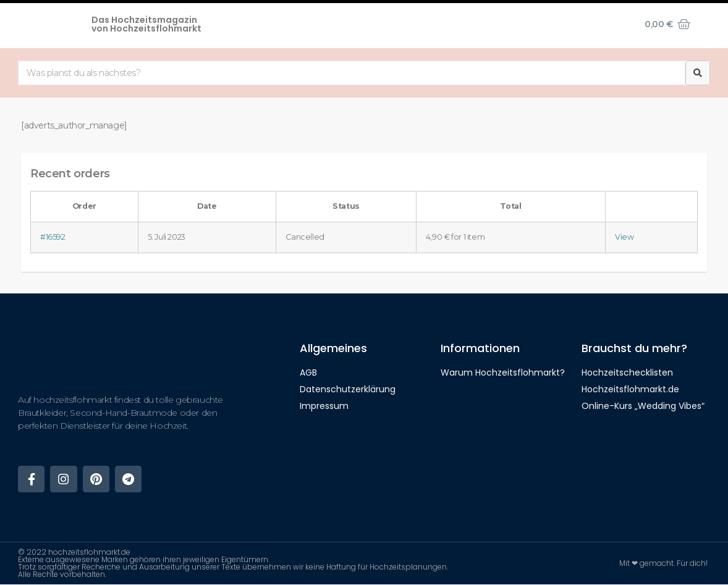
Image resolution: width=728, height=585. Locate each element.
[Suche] (698, 73)
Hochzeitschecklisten (627, 372)
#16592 (53, 237)
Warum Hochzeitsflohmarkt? (503, 372)
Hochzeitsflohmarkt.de (630, 389)
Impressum (324, 406)
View (624, 237)
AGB (308, 372)
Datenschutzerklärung (348, 389)
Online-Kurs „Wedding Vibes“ (643, 406)
